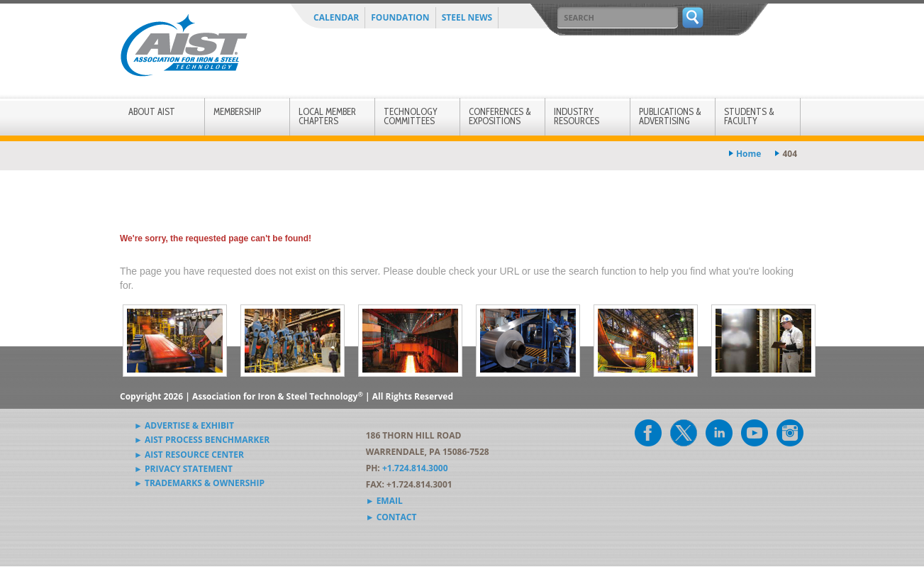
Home (748, 154)
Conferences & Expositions (500, 116)
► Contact (391, 517)
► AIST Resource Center (189, 455)
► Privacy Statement (183, 469)
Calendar (336, 17)
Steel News (467, 17)
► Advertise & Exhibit (184, 425)
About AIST (152, 111)
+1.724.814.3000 (415, 468)
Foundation (400, 17)
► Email (384, 501)
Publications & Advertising (670, 116)
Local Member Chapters (327, 116)
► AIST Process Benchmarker (202, 440)
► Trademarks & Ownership (199, 483)
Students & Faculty (749, 116)
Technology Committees (411, 116)
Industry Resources (577, 116)
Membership (237, 111)
